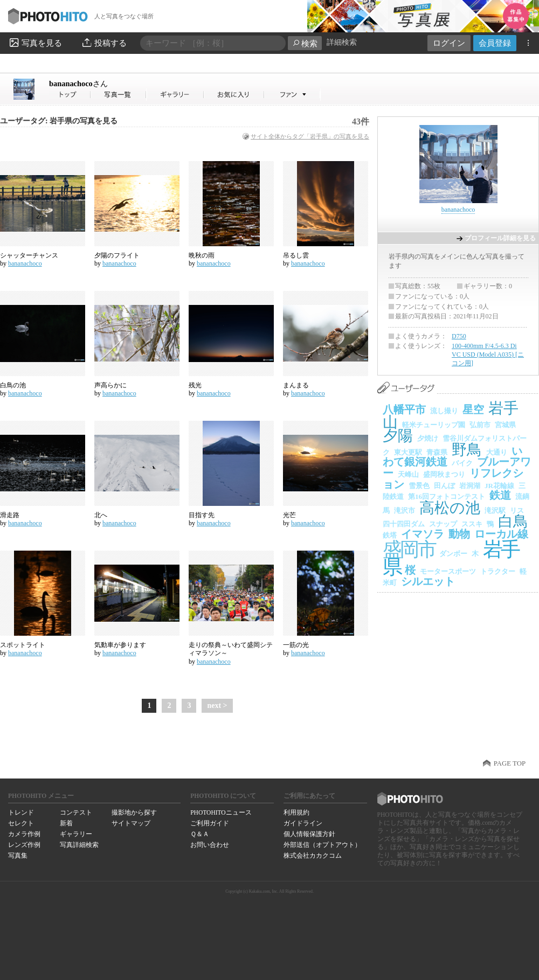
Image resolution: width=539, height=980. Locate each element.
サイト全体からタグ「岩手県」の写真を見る (310, 136)
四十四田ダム (404, 524)
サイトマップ (131, 823)
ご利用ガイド (210, 823)
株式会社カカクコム (313, 856)
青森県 (437, 452)
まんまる (296, 385)
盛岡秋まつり (444, 474)
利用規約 (296, 812)
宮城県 (505, 425)
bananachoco (78, 84)
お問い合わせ (210, 845)
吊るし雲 (296, 255)
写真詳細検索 (79, 845)
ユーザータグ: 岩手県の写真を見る (59, 121)
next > (217, 706)
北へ (101, 515)
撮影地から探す (134, 812)
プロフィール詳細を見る (500, 238)
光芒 (289, 515)
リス (517, 510)
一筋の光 (296, 645)
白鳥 (513, 521)
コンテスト (76, 812)
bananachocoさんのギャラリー (175, 95)
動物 (459, 534)
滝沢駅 (495, 510)
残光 (195, 385)
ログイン (449, 43)
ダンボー (453, 554)
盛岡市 (409, 550)
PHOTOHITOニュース (221, 812)
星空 (473, 409)
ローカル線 (501, 534)
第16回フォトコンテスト (447, 496)
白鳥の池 (13, 385)
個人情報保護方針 (309, 834)
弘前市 (480, 425)
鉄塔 (390, 535)
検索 (305, 43)
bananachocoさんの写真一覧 (119, 95)
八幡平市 (404, 409)
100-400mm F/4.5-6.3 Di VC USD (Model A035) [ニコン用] (488, 354)
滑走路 (10, 515)
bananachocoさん (70, 95)
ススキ (472, 524)
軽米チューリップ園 (434, 425)
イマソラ (423, 534)
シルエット (428, 581)
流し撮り (444, 411)
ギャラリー (76, 834)
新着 (66, 823)
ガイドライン (303, 823)
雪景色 (419, 486)
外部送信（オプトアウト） (322, 845)
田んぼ (444, 486)
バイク (462, 463)
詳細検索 (342, 42)
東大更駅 (408, 452)
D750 (459, 336)
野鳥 (467, 450)
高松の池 (450, 508)
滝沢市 (405, 510)
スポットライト (23, 645)
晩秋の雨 (202, 255)
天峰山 (408, 474)
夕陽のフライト (117, 255)
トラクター (498, 571)
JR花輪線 (499, 486)
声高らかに (110, 385)
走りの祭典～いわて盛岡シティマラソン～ (231, 649)
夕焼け (428, 438)
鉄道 (500, 495)
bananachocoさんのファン (292, 95)
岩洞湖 (470, 486)
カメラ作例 (24, 834)
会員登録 (495, 43)
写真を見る (35, 43)
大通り (497, 452)
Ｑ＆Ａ (200, 834)
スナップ (443, 524)
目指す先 (202, 515)
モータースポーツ (448, 571)
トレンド (21, 812)
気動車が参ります (120, 645)
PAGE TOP (510, 763)
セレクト (21, 823)
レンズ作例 (24, 845)
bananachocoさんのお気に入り (234, 95)
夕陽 (398, 436)
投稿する (104, 43)
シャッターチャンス (29, 255)
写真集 (18, 856)
